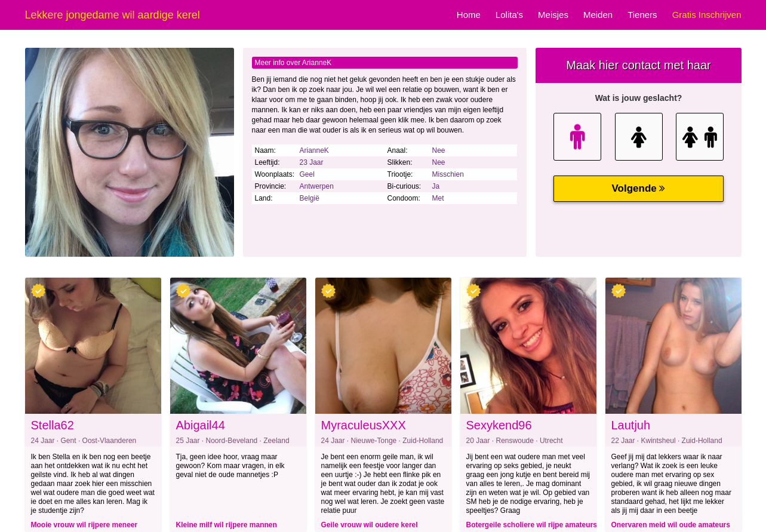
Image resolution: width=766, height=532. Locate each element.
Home (469, 15)
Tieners (642, 15)
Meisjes (553, 15)
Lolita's (509, 15)
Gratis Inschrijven (707, 15)
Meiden (598, 15)
